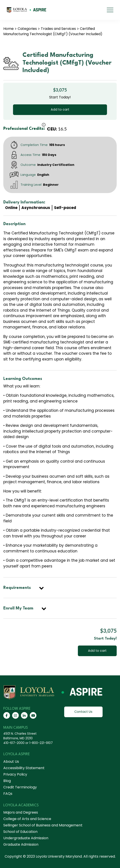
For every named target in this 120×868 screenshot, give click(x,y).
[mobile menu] (110, 10)
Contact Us (83, 712)
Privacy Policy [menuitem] (15, 774)
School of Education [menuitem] (20, 832)
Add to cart (60, 109)
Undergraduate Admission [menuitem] (26, 838)
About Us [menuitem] (11, 762)
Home (8, 29)
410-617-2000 (14, 743)
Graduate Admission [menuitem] (21, 844)
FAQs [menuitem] (8, 794)
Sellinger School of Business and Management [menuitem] (43, 825)
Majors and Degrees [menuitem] (21, 812)
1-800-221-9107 (41, 743)
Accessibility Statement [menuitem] (24, 768)
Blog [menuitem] (7, 781)
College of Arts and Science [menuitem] (27, 819)
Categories (27, 29)
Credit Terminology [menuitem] (20, 787)
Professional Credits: (24, 129)
